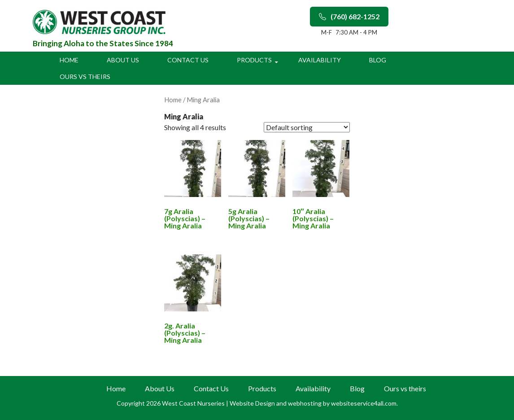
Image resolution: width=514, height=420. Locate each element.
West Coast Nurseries (194, 403)
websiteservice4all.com (364, 403)
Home (69, 60)
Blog (378, 60)
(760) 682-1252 (349, 16)
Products (254, 60)
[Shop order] (307, 127)
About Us (123, 60)
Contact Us (188, 60)
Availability (320, 60)
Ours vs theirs (85, 77)
